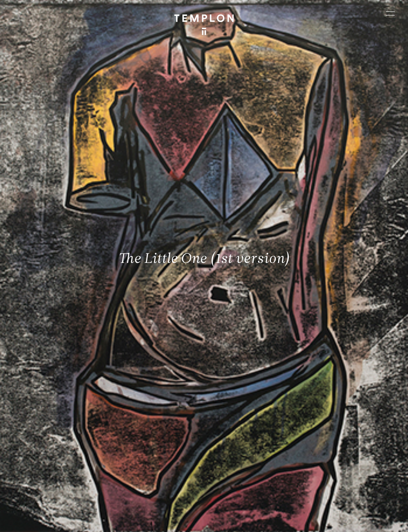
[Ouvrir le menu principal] (390, 13)
